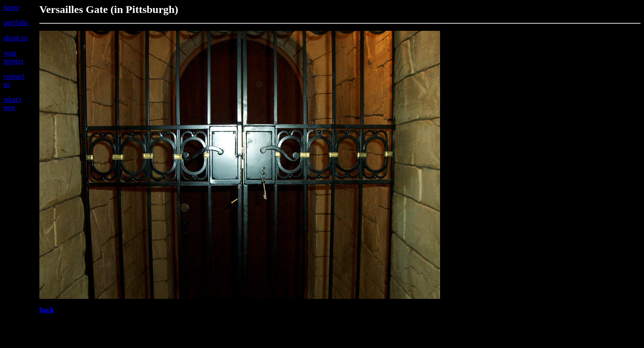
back (47, 310)
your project (13, 57)
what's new (13, 103)
